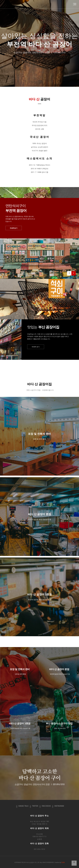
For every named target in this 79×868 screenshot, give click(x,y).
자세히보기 (14, 228)
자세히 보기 (36, 347)
